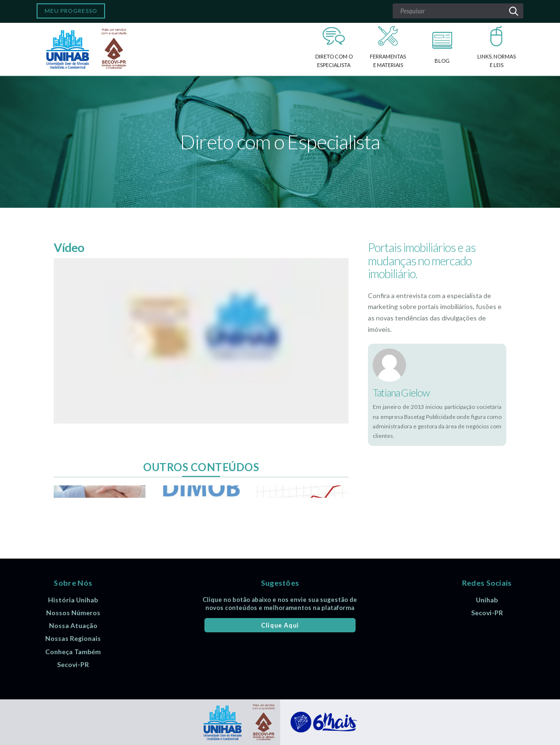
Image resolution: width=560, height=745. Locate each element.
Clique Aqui (280, 625)
